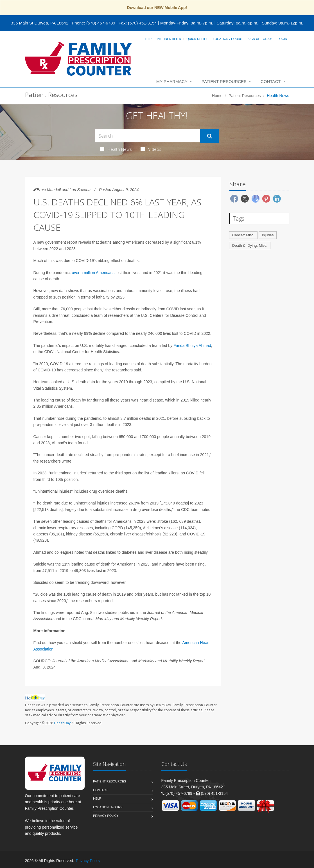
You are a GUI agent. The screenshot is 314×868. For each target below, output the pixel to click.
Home (217, 96)
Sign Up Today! (260, 39)
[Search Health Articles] (148, 136)
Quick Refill (197, 39)
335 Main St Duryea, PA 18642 (39, 23)
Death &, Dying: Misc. (250, 245)
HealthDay (62, 723)
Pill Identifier (169, 39)
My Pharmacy (172, 81)
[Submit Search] (210, 136)
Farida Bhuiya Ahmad (192, 346)
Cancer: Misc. (243, 235)
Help (147, 39)
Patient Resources (224, 81)
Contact (271, 81)
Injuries (268, 235)
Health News (116, 149)
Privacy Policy (106, 816)
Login (282, 39)
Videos (151, 149)
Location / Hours (227, 39)
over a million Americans (93, 273)
